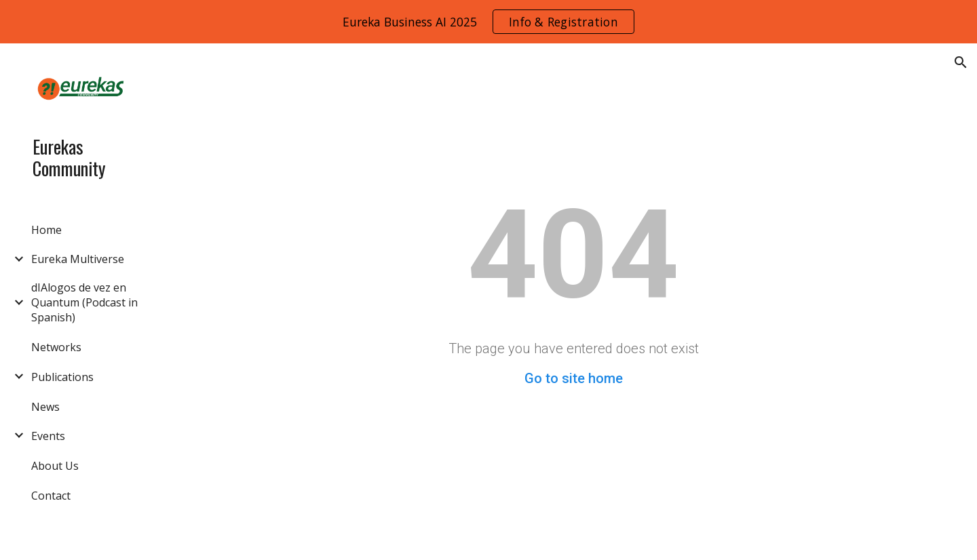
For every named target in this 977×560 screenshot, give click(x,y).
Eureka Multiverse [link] (78, 259)
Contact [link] (51, 496)
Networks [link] (56, 347)
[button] (961, 62)
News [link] (45, 407)
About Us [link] (55, 466)
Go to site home (574, 378)
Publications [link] (62, 377)
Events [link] (48, 436)
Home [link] (46, 230)
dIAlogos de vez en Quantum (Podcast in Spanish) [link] (84, 302)
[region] (488, 22)
